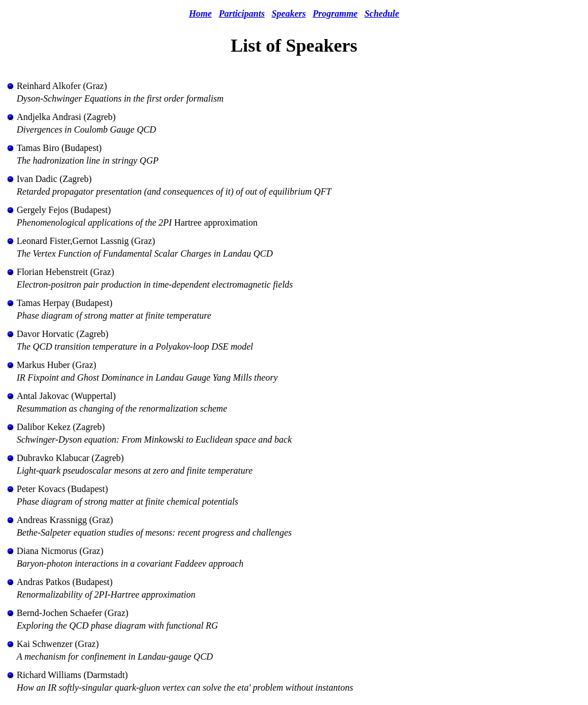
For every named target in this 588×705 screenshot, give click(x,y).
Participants (242, 13)
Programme (335, 13)
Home (200, 13)
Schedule (382, 13)
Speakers (289, 13)
